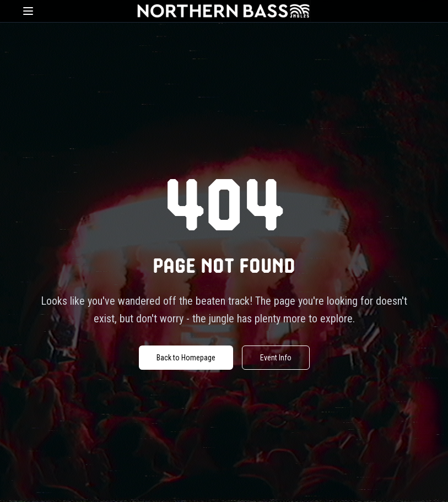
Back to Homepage (186, 358)
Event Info (276, 358)
